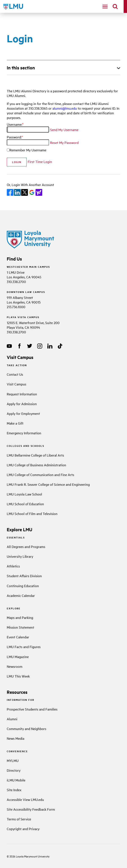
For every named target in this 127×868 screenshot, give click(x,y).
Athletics (13, 566)
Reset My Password (64, 142)
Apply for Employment (23, 413)
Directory (14, 770)
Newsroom (15, 666)
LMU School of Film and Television (32, 513)
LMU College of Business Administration (36, 465)
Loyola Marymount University (29, 856)
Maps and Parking (20, 617)
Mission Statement (20, 627)
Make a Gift (15, 423)
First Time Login (40, 161)
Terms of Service (19, 819)
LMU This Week (18, 676)
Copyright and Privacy (23, 829)
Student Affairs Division (24, 576)
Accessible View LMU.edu (25, 799)
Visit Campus (16, 384)
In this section (21, 68)
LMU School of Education (25, 504)
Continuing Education (23, 586)
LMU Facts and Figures (24, 647)
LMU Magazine (18, 657)
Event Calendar (18, 637)
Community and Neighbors (27, 729)
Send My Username (64, 130)
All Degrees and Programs (26, 546)
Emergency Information (24, 433)
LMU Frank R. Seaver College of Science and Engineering (48, 484)
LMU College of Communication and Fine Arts (40, 475)
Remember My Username (28, 150)
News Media (16, 738)
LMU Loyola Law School (24, 494)
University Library (20, 556)
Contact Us (15, 374)
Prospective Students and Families (32, 709)
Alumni (12, 719)
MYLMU (13, 760)
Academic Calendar (21, 595)
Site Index (14, 790)
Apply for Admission (22, 404)
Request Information (22, 394)
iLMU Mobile (16, 780)
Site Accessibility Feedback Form (31, 809)
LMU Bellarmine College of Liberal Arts (35, 455)
